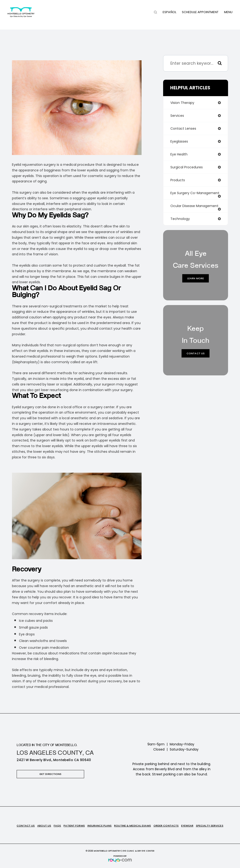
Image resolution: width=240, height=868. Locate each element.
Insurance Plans (100, 826)
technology (180, 219)
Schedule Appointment (200, 12)
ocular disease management (194, 206)
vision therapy (182, 103)
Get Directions (51, 774)
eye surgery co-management (195, 193)
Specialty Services (210, 826)
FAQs (57, 826)
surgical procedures (187, 167)
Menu (228, 12)
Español (169, 12)
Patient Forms (74, 826)
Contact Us (196, 353)
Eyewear (187, 826)
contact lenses (183, 128)
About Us (44, 826)
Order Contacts (166, 826)
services (177, 116)
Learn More (196, 278)
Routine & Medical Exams (133, 826)
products (178, 180)
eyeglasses (179, 141)
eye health (179, 154)
